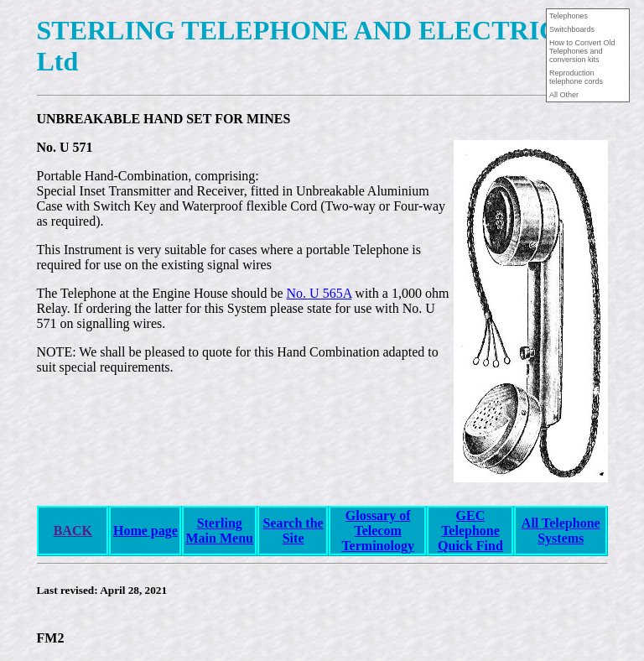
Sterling (220, 523)
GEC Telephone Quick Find (470, 531)
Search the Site (293, 531)
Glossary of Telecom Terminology (378, 531)
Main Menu (220, 538)
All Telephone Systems (561, 531)
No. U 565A (319, 293)
